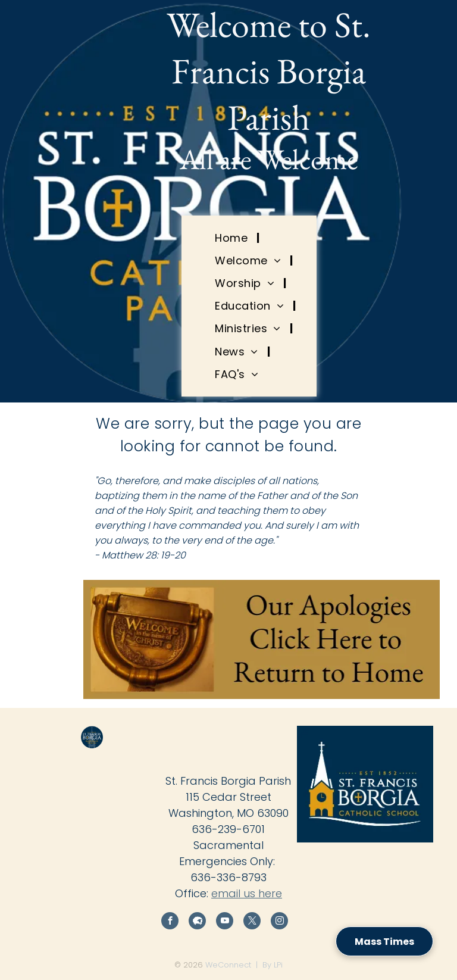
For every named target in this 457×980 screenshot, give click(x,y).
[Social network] (197, 922)
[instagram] (279, 922)
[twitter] (252, 922)
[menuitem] (233, 238)
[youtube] (225, 922)
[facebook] (170, 922)
